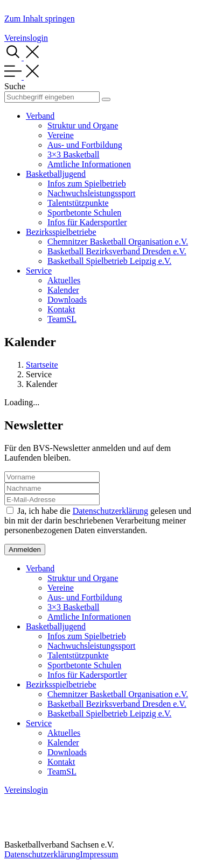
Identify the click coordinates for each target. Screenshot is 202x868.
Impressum (99, 854)
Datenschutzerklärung (110, 511)
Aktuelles (64, 280)
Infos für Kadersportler (87, 222)
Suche (15, 86)
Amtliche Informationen (89, 164)
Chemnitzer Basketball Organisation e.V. (118, 242)
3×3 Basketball (74, 155)
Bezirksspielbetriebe (61, 232)
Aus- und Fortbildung (85, 145)
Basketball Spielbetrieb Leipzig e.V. (109, 261)
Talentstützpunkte (78, 203)
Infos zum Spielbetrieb (87, 184)
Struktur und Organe (83, 125)
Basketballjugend (56, 174)
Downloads (67, 300)
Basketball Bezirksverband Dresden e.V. (117, 251)
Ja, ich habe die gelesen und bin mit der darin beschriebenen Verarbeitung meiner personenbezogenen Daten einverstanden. (98, 521)
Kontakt (61, 309)
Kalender (63, 290)
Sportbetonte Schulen (84, 213)
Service (39, 271)
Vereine (61, 135)
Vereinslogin (26, 38)
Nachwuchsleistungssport (92, 193)
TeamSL (62, 319)
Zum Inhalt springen (40, 19)
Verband (40, 116)
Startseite (42, 365)
